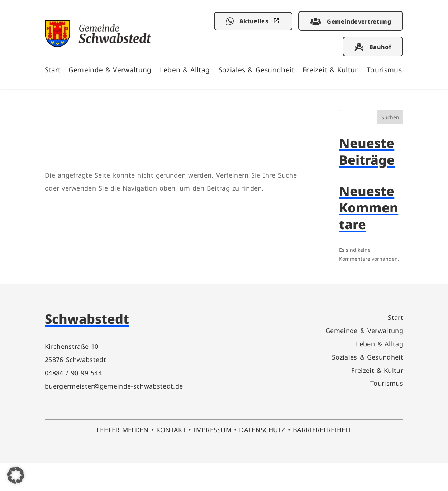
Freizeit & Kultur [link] (330, 70)
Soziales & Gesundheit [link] (256, 70)
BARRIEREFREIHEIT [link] (322, 430)
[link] (98, 45)
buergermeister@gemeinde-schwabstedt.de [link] (114, 386)
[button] (16, 475)
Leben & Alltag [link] (185, 70)
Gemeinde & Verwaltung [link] (110, 70)
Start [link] (53, 70)
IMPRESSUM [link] (213, 430)
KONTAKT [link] (171, 430)
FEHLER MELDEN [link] (123, 430)
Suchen (390, 117)
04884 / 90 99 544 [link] (73, 373)
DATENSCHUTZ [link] (262, 430)
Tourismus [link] (384, 70)
